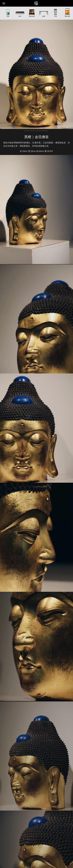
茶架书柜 (67, 16)
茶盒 (8, 16)
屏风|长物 (32, 16)
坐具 (20, 16)
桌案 (44, 16)
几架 (56, 16)
